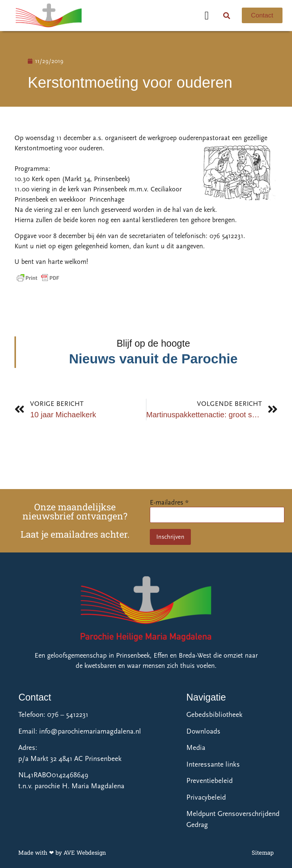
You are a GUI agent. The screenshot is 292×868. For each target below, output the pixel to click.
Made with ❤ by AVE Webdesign (62, 852)
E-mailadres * (169, 503)
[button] (207, 15)
